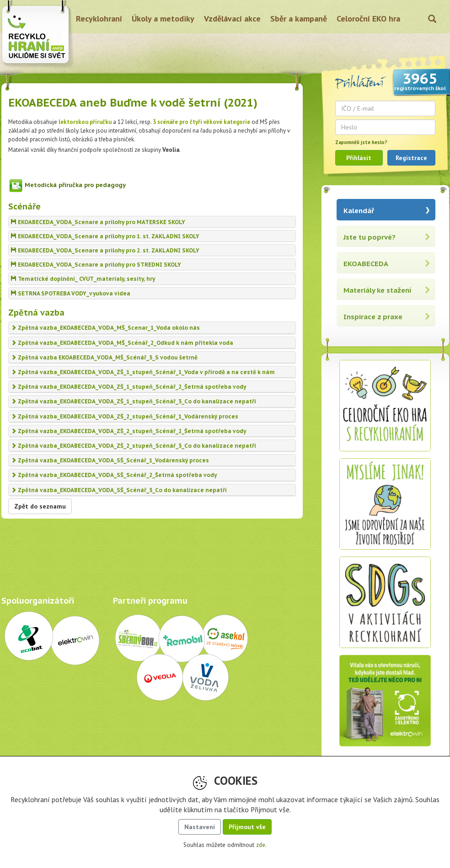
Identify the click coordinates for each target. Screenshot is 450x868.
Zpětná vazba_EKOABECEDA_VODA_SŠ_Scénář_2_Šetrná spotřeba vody (114, 475)
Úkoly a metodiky (163, 19)
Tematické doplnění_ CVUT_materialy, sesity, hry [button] (83, 279)
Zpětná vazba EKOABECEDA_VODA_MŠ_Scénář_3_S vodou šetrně (104, 357)
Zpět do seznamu (40, 506)
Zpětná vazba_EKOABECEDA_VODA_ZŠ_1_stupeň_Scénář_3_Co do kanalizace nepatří (134, 401)
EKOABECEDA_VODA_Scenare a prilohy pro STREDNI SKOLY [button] (96, 265)
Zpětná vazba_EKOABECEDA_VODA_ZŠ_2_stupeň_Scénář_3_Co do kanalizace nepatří (134, 446)
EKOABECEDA (366, 264)
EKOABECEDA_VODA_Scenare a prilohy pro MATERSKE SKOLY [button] (98, 222)
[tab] (152, 222)
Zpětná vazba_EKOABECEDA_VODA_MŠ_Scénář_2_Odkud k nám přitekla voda (122, 343)
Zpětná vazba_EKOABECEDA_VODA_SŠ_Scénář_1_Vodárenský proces (110, 460)
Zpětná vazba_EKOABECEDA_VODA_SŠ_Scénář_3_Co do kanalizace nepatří (119, 490)
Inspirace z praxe (373, 317)
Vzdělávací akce (232, 19)
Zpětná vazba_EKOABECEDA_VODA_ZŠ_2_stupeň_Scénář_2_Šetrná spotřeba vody (129, 431)
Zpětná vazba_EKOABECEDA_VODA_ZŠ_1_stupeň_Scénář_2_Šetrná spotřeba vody (129, 387)
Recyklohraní (99, 19)
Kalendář (359, 211)
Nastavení (200, 827)
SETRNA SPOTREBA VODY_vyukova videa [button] (71, 293)
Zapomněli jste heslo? (361, 142)
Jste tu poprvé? (370, 237)
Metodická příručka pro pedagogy (75, 185)
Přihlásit (359, 158)
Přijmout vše (247, 827)
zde (261, 845)
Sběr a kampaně (299, 19)
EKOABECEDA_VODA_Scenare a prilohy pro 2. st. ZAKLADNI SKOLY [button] (105, 250)
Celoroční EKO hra (368, 19)
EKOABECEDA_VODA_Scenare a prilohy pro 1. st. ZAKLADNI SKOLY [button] (105, 236)
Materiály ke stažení (378, 290)
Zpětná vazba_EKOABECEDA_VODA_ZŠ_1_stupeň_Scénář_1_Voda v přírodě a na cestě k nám (143, 372)
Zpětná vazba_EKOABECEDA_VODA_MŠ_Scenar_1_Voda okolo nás (105, 328)
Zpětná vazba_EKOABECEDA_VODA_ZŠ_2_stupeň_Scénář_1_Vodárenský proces (125, 416)
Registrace (411, 158)
